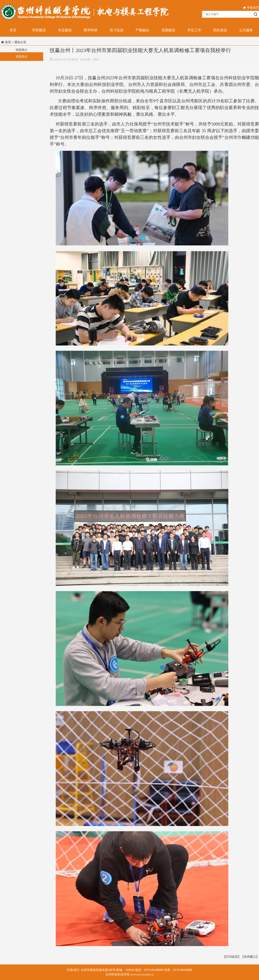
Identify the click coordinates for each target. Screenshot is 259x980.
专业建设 (65, 30)
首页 (13, 30)
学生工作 (194, 30)
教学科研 (91, 30)
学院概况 (39, 30)
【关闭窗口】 (250, 957)
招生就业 (220, 30)
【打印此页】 (232, 957)
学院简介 (22, 57)
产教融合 (142, 30)
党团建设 (168, 30)
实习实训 (117, 30)
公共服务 (246, 30)
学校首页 (251, 8)
